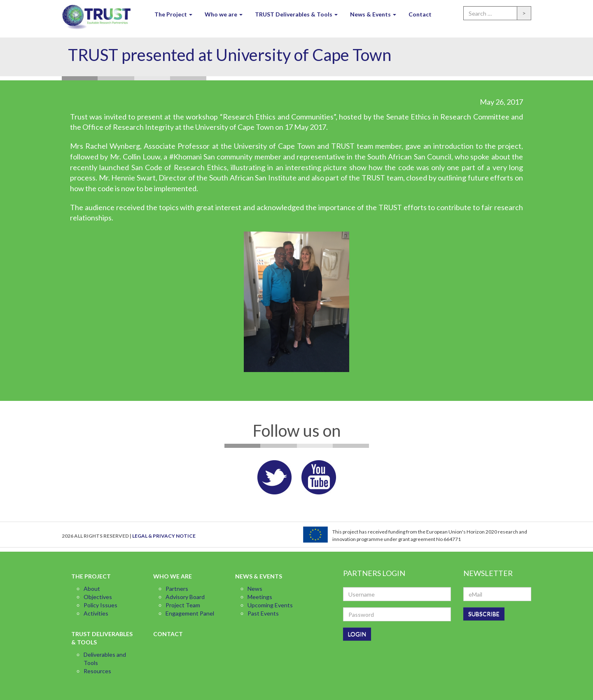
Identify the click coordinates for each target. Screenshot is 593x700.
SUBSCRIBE (484, 614)
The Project (173, 14)
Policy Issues (100, 605)
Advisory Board (185, 597)
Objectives (98, 597)
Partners (177, 589)
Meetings (260, 597)
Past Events (263, 613)
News (255, 589)
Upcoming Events (270, 605)
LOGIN (357, 634)
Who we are (224, 14)
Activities (96, 613)
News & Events (373, 14)
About (92, 589)
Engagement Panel (190, 613)
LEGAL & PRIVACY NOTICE (164, 536)
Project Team (183, 605)
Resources (97, 671)
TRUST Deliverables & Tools (296, 14)
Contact (420, 14)
